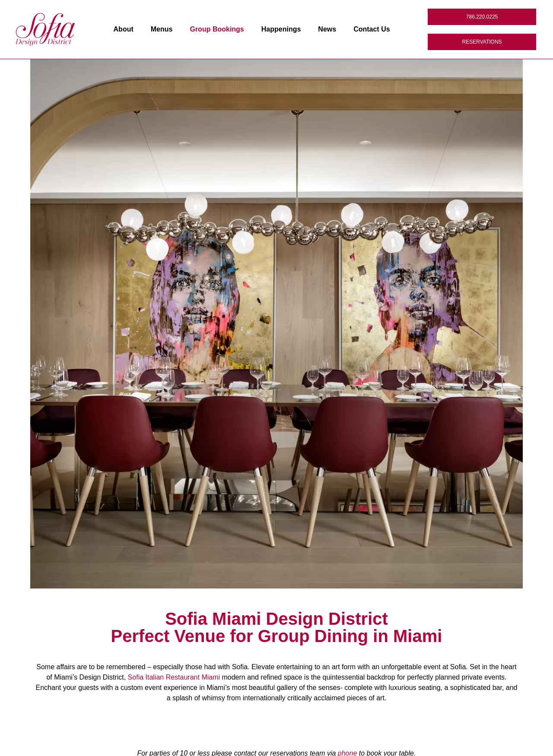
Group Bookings (217, 29)
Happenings (281, 29)
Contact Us (372, 29)
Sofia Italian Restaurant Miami (174, 677)
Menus (162, 29)
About (124, 29)
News (327, 29)
